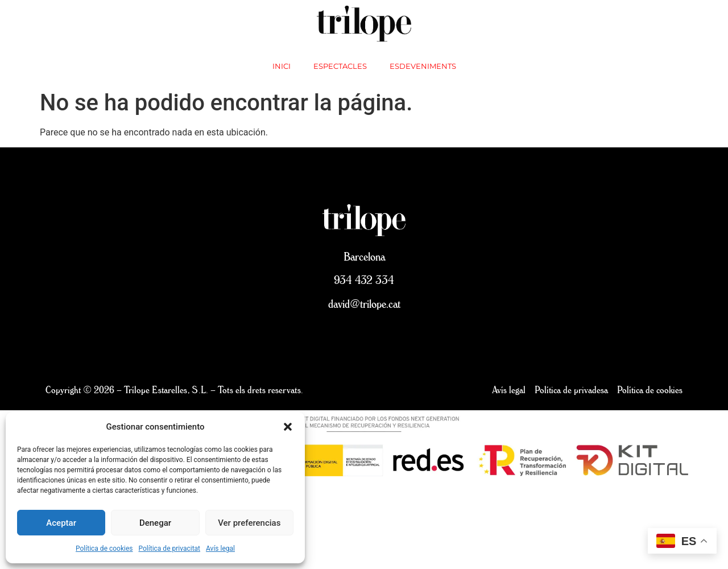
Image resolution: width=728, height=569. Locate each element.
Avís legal (220, 549)
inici (282, 66)
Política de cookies (104, 549)
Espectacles (340, 66)
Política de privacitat (170, 549)
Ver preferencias (249, 523)
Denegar (155, 523)
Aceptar (61, 523)
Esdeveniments (423, 66)
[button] (288, 427)
